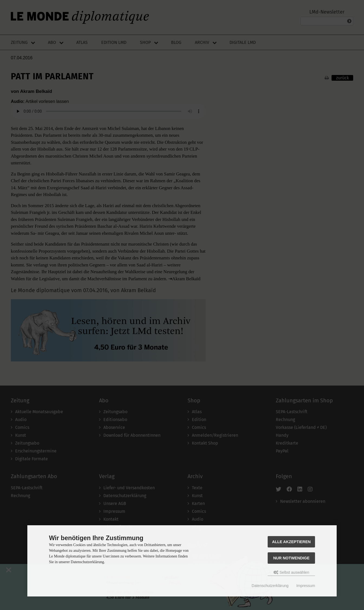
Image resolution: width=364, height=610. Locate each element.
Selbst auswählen (291, 572)
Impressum (306, 586)
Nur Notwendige (291, 558)
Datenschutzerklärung (270, 586)
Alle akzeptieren (291, 542)
